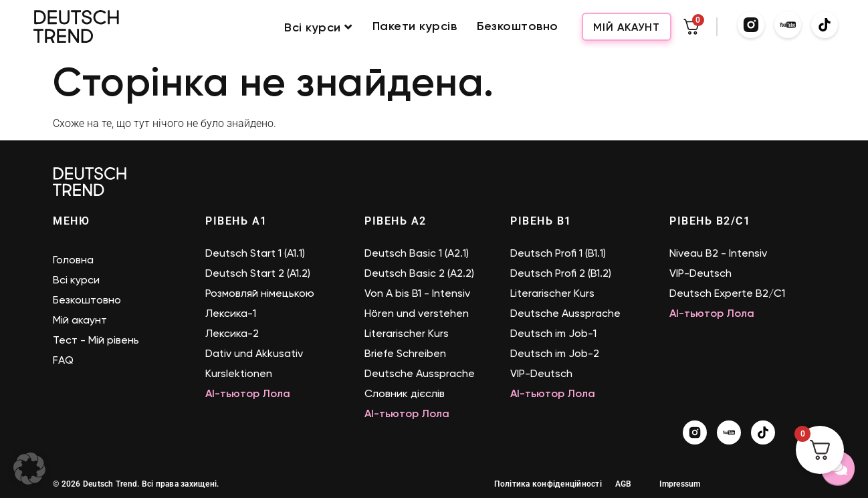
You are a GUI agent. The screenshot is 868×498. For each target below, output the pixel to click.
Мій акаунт (627, 27)
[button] (29, 469)
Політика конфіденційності (548, 484)
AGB (624, 484)
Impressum (680, 484)
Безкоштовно (518, 26)
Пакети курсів (415, 26)
